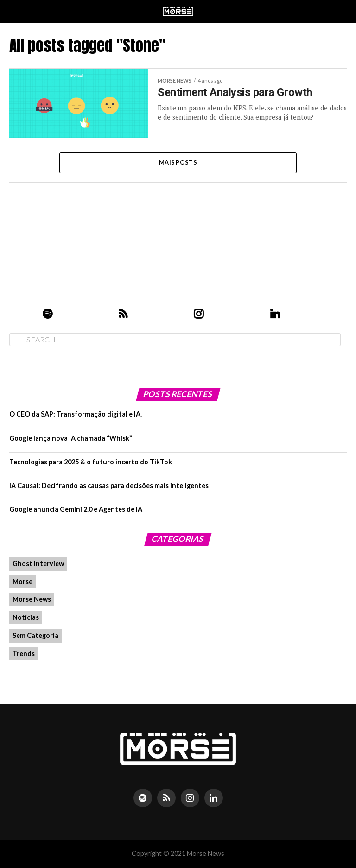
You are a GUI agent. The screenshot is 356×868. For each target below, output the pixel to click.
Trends (24, 653)
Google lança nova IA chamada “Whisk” (71, 438)
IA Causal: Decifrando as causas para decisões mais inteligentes (109, 485)
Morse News (32, 599)
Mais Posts (178, 162)
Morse (22, 582)
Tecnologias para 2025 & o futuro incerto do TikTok (91, 462)
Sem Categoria (35, 635)
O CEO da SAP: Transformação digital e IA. (76, 414)
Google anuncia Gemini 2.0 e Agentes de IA (76, 509)
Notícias (26, 617)
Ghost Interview (38, 563)
